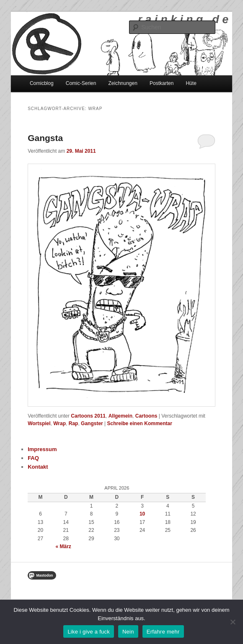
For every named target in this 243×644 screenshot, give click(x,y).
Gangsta (45, 138)
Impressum (42, 449)
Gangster (92, 423)
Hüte (191, 83)
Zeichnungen (123, 83)
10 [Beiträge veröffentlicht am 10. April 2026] (142, 514)
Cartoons (146, 416)
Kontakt (38, 467)
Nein (128, 632)
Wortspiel (39, 423)
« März (63, 547)
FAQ (33, 458)
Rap (74, 423)
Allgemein (120, 416)
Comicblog (42, 83)
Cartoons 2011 (88, 416)
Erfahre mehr (163, 632)
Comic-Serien (81, 83)
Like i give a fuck (89, 632)
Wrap (59, 423)
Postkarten (162, 83)
